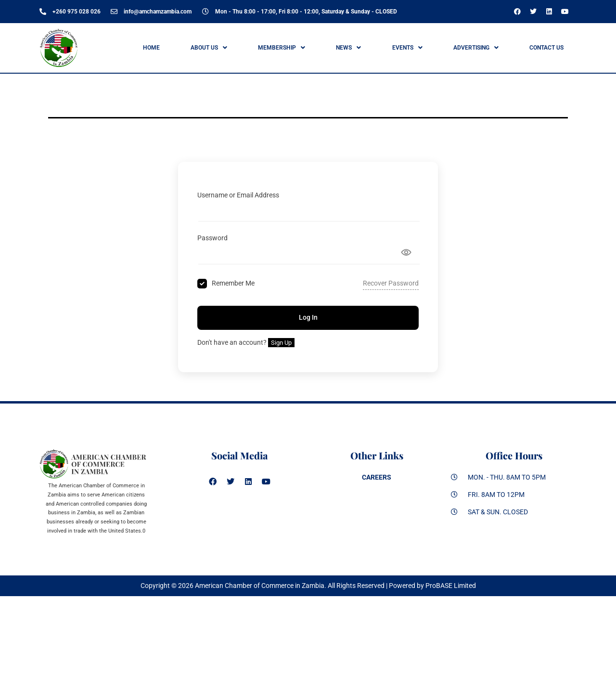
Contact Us (546, 48)
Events (407, 48)
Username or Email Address (238, 195)
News (348, 48)
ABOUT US (209, 48)
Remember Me (233, 283)
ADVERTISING (476, 48)
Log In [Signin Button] (308, 317)
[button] (209, 48)
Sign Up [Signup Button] (281, 343)
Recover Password (391, 283)
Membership (282, 48)
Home (151, 48)
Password (212, 238)
